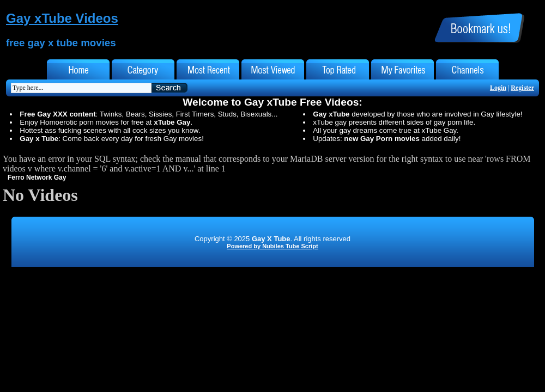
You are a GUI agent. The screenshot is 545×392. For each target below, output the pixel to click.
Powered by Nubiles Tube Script (272, 246)
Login (498, 88)
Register (522, 88)
